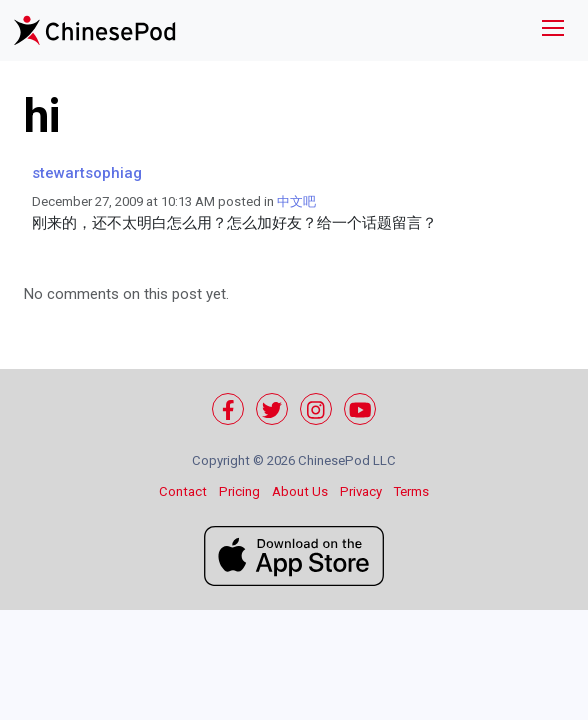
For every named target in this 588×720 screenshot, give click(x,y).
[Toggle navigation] (553, 30)
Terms (411, 491)
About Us (300, 491)
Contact (183, 491)
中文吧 (296, 201)
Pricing (239, 491)
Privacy (361, 491)
